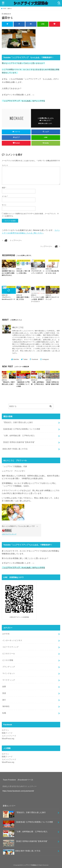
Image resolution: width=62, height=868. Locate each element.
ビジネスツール (9, 654)
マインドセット (9, 673)
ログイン (5, 730)
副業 (4, 686)
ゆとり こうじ (18, 327)
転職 (4, 713)
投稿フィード (7, 733)
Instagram (46, 359)
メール (5, 196)
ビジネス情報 (8, 660)
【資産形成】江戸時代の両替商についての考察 (21, 429)
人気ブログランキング (9, 534)
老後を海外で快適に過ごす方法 (15, 449)
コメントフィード (9, 736)
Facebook (35, 359)
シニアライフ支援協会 (30, 865)
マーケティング (9, 680)
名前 (4, 188)
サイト (4, 205)
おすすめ (6, 634)
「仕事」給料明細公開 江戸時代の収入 (19, 436)
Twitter (25, 359)
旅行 (4, 700)
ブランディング (9, 667)
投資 (4, 693)
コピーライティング (10, 647)
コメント (5, 165)
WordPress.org (8, 738)
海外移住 (6, 706)
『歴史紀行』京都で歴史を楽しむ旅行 (18, 422)
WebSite (16, 359)
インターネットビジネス (12, 640)
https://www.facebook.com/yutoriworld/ (18, 791)
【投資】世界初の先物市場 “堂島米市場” (19, 442)
